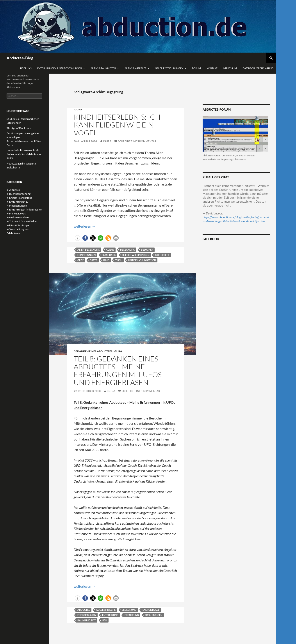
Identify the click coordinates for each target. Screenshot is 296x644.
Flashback (109, 255)
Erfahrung (132, 615)
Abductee (84, 610)
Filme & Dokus (17, 213)
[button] (78, 238)
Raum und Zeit (87, 620)
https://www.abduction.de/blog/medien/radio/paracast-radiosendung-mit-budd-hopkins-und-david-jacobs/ (236, 219)
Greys (93, 260)
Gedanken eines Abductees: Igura (98, 351)
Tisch (119, 260)
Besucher (147, 250)
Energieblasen (87, 615)
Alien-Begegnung (89, 250)
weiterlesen (85, 226)
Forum (196, 68)
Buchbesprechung (20, 194)
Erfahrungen (154, 615)
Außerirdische (106, 610)
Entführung (110, 615)
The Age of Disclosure (19, 128)
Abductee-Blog (20, 58)
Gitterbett (162, 255)
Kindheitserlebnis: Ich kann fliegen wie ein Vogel (117, 125)
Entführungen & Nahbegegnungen (60, 68)
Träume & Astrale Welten (23, 221)
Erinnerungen (86, 255)
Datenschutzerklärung (258, 68)
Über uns (26, 68)
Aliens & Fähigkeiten (103, 68)
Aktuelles (14, 190)
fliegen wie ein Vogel (136, 255)
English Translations (21, 198)
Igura (78, 109)
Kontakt (212, 68)
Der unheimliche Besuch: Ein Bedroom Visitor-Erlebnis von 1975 (24, 154)
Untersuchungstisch (142, 260)
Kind (106, 260)
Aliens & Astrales (135, 68)
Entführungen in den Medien (26, 210)
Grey (80, 260)
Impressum (230, 68)
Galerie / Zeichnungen (169, 68)
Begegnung (127, 250)
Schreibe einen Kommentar (137, 141)
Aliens (110, 250)
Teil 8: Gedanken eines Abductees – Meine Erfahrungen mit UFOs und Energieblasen (118, 371)
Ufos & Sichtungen (20, 225)
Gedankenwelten (19, 217)
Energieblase (151, 610)
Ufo (104, 620)
